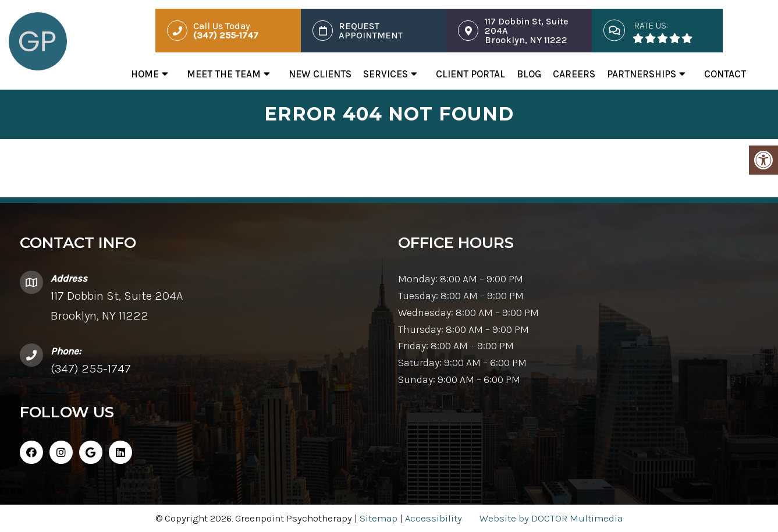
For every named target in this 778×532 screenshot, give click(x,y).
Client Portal (470, 74)
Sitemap (379, 518)
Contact (725, 74)
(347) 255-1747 (91, 368)
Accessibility (434, 518)
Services (386, 74)
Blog (529, 74)
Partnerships (642, 74)
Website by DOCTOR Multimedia (551, 518)
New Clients (320, 74)
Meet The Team (224, 74)
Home (145, 74)
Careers (574, 74)
